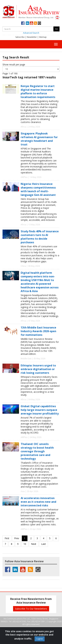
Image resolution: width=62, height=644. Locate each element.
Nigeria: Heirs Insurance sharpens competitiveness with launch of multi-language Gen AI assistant (38, 189)
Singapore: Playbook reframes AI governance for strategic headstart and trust (39, 139)
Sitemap (43, 37)
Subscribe (20, 37)
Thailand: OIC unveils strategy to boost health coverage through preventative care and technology (37, 451)
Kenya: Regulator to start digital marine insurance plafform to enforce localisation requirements (38, 92)
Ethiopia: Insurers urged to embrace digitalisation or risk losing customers (38, 369)
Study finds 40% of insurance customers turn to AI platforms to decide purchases (40, 237)
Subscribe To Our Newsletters (31, 609)
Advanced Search (31, 33)
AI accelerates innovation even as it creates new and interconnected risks (38, 502)
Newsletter (32, 37)
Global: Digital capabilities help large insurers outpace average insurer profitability (40, 410)
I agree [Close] (40, 639)
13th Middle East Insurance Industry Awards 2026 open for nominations (38, 331)
